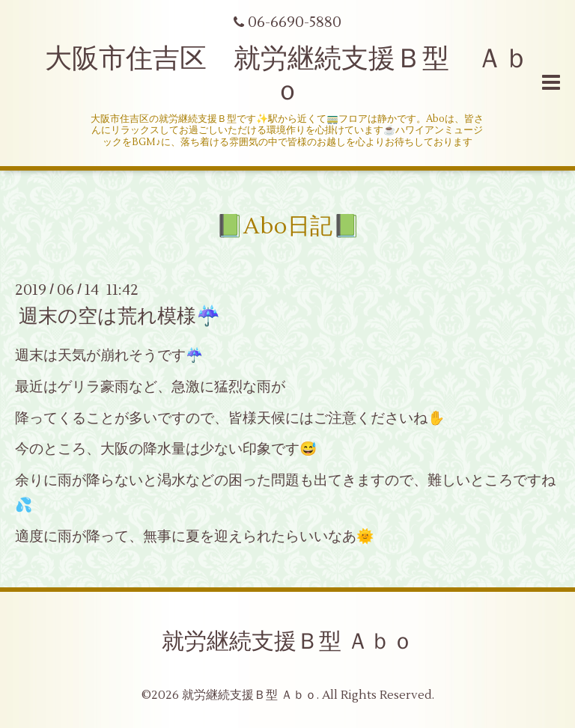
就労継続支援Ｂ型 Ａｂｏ (288, 642)
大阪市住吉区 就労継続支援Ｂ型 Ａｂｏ (287, 75)
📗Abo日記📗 (288, 226)
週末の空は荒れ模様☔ (119, 316)
